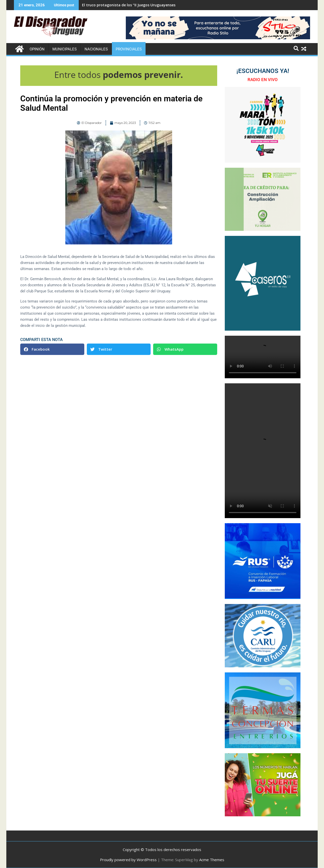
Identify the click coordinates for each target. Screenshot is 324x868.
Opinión (37, 49)
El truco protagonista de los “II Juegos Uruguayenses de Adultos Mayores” (148, 5)
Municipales (65, 49)
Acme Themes (212, 860)
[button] (52, 349)
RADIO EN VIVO (263, 80)
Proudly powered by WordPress (128, 860)
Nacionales (96, 49)
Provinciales (129, 49)
